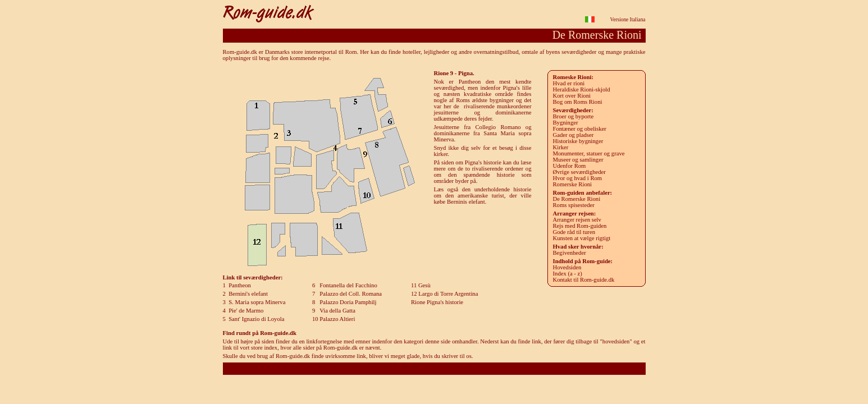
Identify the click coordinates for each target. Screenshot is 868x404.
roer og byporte (574, 116)
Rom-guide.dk (434, 368)
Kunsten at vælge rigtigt (582, 238)
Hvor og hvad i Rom (578, 178)
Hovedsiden (567, 267)
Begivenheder (570, 253)
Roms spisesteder (574, 205)
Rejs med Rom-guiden (580, 226)
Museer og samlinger (578, 160)
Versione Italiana (628, 20)
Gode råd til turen (574, 232)
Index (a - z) (568, 274)
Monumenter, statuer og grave (589, 153)
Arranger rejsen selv (577, 220)
